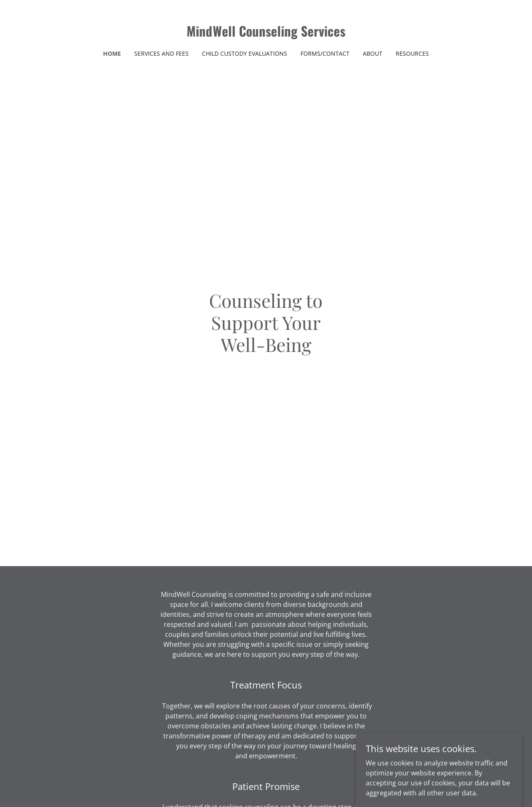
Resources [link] (412, 53)
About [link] (373, 53)
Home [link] (112, 53)
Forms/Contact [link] (325, 53)
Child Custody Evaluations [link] (245, 53)
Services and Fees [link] (161, 53)
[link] (266, 34)
